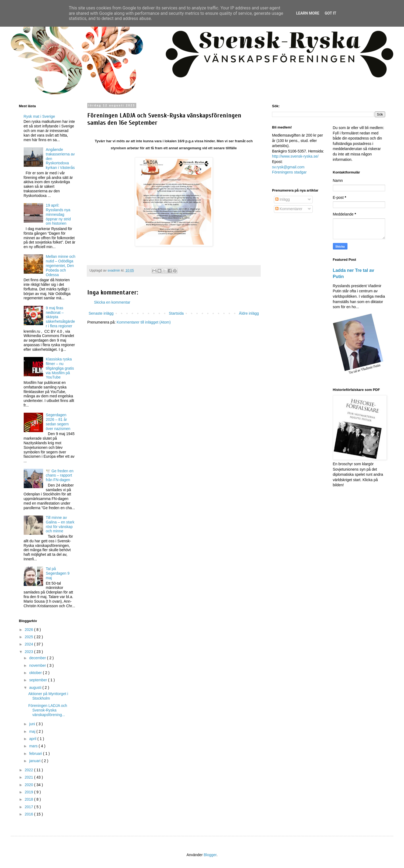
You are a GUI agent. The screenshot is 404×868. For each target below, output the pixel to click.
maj (33, 731)
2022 (29, 770)
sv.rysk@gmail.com (288, 167)
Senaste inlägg (101, 313)
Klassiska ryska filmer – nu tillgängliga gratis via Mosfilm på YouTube (60, 368)
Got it (330, 13)
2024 (29, 644)
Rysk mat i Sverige (39, 116)
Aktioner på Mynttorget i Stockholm (48, 696)
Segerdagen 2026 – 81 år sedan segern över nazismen (58, 422)
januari (35, 761)
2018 (29, 799)
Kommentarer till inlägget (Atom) (144, 322)
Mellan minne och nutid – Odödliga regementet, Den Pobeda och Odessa (61, 265)
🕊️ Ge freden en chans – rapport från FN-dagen (60, 475)
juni (33, 724)
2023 (29, 652)
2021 (29, 777)
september (39, 680)
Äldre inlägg (249, 313)
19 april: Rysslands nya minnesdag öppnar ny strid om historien (58, 214)
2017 (29, 807)
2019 (29, 792)
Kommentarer (289, 209)
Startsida (176, 313)
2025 (29, 637)
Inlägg (283, 199)
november (38, 665)
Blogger (210, 855)
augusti (36, 688)
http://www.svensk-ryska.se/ (295, 156)
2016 (29, 814)
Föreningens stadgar (289, 172)
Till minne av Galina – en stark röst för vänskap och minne (60, 524)
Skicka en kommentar (112, 302)
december (38, 658)
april (33, 739)
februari (36, 754)
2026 (29, 630)
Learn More (308, 13)
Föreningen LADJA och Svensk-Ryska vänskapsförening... (48, 710)
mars (34, 746)
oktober (36, 673)
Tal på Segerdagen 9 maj (58, 573)
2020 (29, 785)
